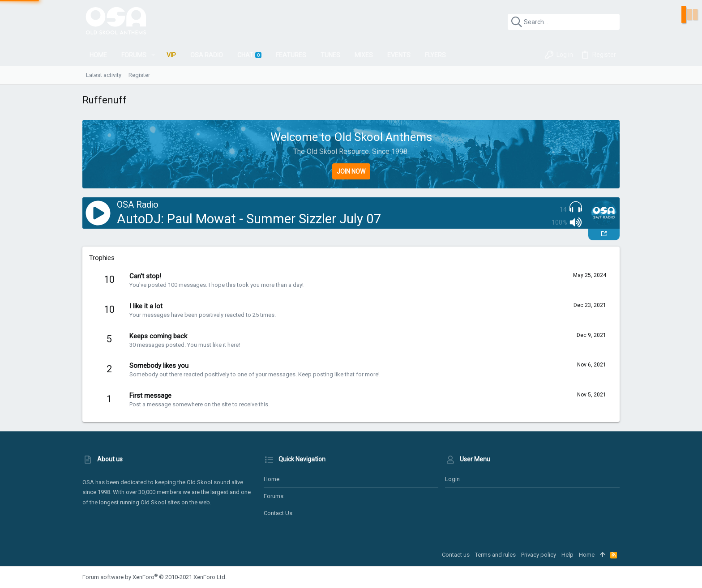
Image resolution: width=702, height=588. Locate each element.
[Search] (564, 22)
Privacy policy (539, 555)
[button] (153, 55)
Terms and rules (495, 555)
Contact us (278, 513)
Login (452, 479)
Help (567, 555)
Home (272, 479)
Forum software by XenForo (154, 577)
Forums (274, 496)
